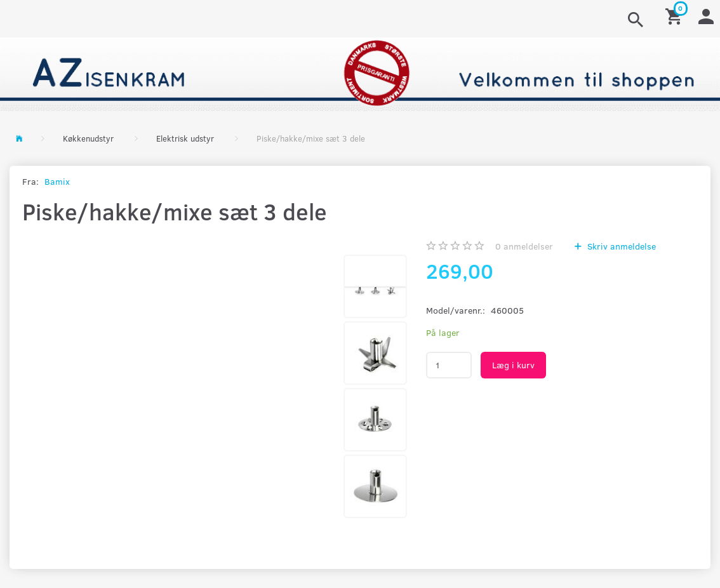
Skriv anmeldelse (620, 246)
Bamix (57, 181)
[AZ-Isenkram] (360, 73)
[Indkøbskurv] (676, 16)
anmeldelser (524, 246)
